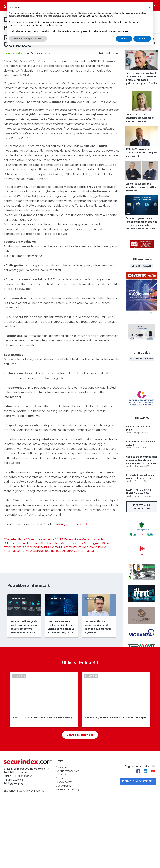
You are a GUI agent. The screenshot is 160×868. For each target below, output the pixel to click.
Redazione (62, 775)
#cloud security (72, 543)
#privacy (26, 551)
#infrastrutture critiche (81, 547)
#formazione (13, 547)
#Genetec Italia (14, 539)
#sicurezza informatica (78, 551)
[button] (149, 7)
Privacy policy (64, 782)
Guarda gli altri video (80, 735)
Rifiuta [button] (124, 39)
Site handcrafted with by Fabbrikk (24, 791)
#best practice (50, 543)
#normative (12, 551)
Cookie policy (63, 786)
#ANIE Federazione (68, 539)
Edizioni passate (142, 266)
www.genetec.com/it (72, 524)
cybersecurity (13, 53)
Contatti (60, 778)
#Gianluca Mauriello (40, 539)
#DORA (49, 547)
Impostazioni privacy (68, 789)
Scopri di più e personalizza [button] (28, 39)
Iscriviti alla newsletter (142, 507)
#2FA (105, 543)
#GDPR (60, 547)
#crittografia (92, 543)
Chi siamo (61, 767)
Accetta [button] (142, 39)
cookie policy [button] (106, 16)
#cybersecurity (33, 547)
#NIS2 (102, 547)
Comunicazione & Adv (68, 771)
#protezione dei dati (47, 551)
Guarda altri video (142, 359)
